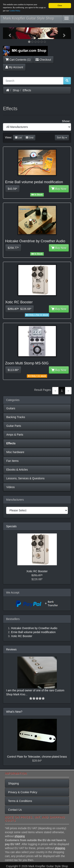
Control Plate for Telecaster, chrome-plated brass (37, 757)
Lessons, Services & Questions (25, 478)
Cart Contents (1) (18, 59)
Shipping (14, 783)
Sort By (62, 138)
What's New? (14, 712)
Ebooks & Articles (17, 470)
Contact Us (15, 810)
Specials (11, 526)
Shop (16, 90)
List (18, 138)
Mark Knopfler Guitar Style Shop (29, 18)
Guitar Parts (14, 426)
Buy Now (59, 189)
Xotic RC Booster (37, 571)
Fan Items (12, 461)
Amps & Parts (15, 435)
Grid (30, 138)
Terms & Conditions (20, 801)
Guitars (11, 408)
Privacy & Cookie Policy (23, 792)
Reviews (11, 649)
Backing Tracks (16, 417)
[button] (8, 33)
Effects (27, 90)
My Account (14, 67)
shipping (20, 836)
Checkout (43, 59)
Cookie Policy (15, 11)
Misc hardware (15, 452)
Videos (11, 487)
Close (60, 5)
